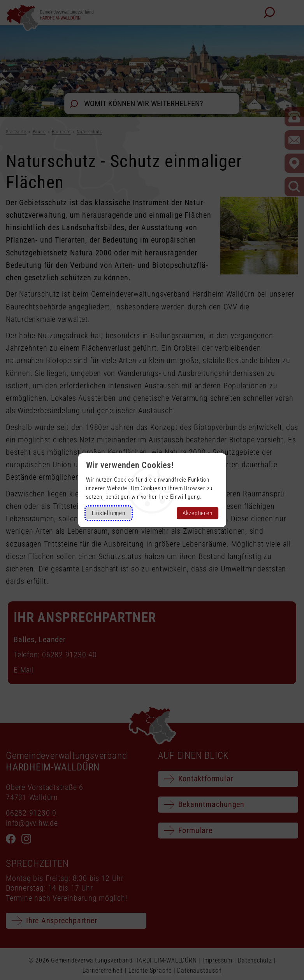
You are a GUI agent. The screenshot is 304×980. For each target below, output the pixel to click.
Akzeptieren (198, 513)
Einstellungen (109, 513)
